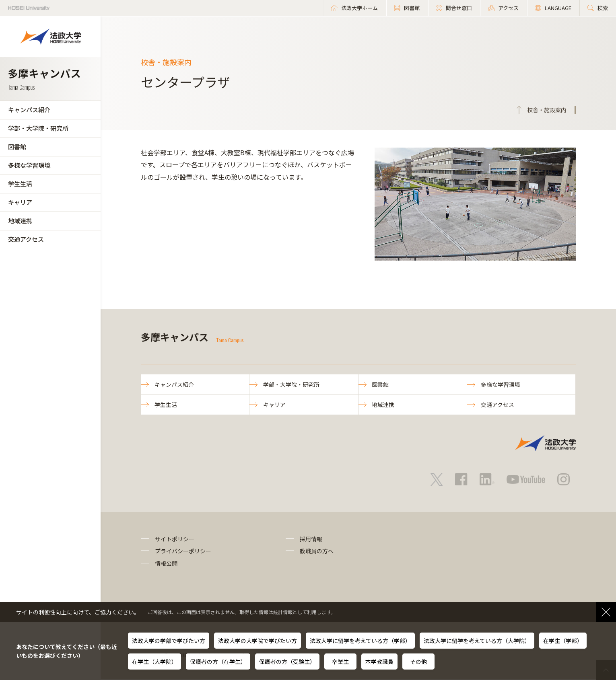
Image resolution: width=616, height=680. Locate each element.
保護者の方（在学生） (218, 662)
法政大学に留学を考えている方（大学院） (477, 641)
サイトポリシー (175, 540)
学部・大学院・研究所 (38, 128)
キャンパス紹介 (29, 110)
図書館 (17, 147)
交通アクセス (26, 239)
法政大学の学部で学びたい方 (169, 641)
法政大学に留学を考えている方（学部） (360, 641)
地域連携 (20, 221)
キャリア (20, 202)
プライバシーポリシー (183, 552)
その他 (418, 662)
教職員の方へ (317, 552)
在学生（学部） (563, 641)
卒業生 (340, 662)
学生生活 (20, 184)
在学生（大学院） (155, 662)
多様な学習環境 (29, 165)
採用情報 (311, 540)
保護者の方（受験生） (287, 662)
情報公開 (166, 564)
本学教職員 (379, 662)
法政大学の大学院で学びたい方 (258, 641)
